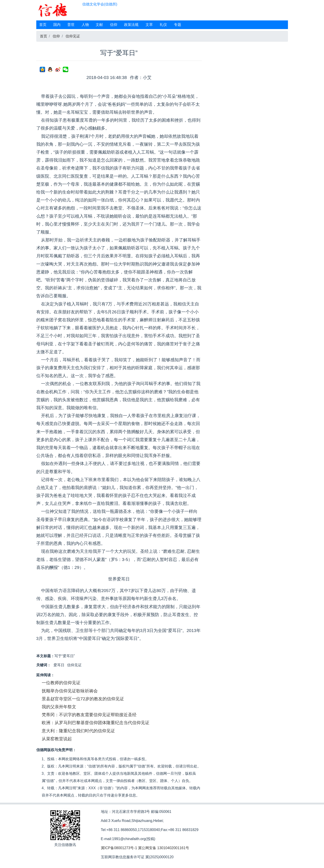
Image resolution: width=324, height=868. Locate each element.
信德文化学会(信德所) (100, 4)
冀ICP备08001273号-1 (119, 848)
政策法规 (131, 25)
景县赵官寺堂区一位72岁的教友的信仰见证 (83, 699)
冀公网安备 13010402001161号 (164, 848)
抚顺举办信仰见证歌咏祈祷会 (70, 691)
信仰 (114, 25)
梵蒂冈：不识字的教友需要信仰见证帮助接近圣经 (89, 715)
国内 (57, 25)
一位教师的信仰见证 (61, 683)
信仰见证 (73, 36)
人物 (85, 25)
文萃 (149, 25)
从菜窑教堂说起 (57, 739)
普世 (71, 25)
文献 (99, 25)
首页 (43, 25)
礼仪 (163, 25)
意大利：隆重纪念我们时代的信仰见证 (78, 731)
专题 (178, 25)
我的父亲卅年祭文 (59, 707)
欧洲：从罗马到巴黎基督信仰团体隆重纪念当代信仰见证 (96, 723)
